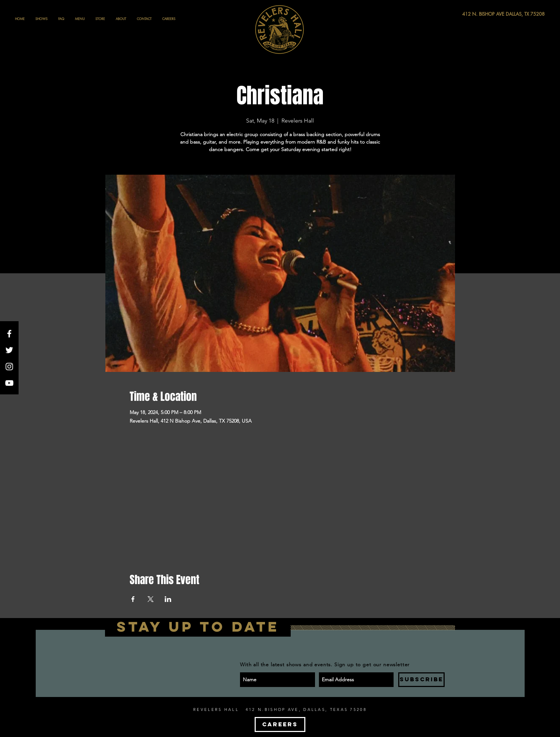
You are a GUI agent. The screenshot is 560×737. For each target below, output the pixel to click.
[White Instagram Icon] (9, 367)
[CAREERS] (280, 724)
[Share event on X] (151, 599)
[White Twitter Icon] (9, 350)
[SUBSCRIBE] (421, 680)
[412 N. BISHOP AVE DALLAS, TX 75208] (477, 14)
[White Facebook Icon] (9, 334)
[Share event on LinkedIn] (168, 599)
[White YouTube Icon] (9, 383)
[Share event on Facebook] (133, 599)
